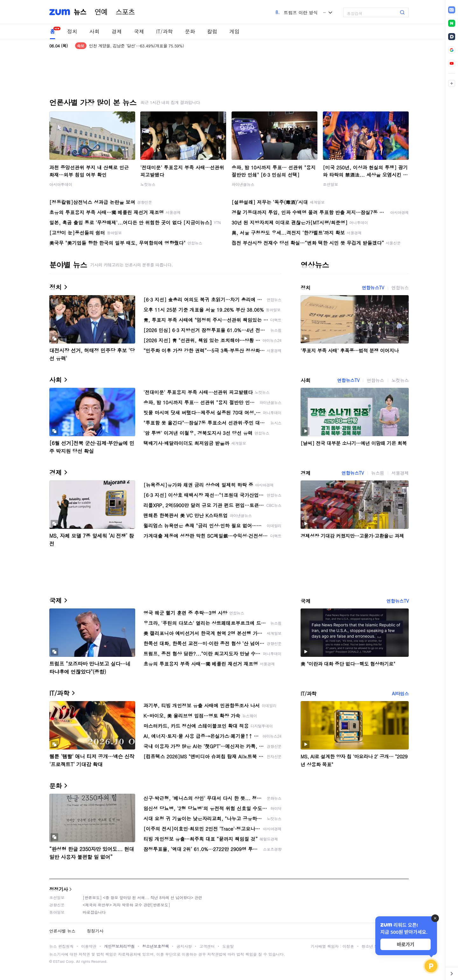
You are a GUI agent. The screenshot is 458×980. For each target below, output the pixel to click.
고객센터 (207, 946)
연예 (101, 12)
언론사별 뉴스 (62, 931)
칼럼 (212, 31)
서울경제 (400, 473)
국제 (139, 31)
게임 (234, 31)
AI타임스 (400, 693)
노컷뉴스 (148, 184)
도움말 (228, 946)
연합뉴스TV (373, 288)
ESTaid (59, 961)
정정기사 (59, 889)
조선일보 (330, 184)
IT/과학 (164, 31)
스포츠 (125, 12)
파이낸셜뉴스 (243, 184)
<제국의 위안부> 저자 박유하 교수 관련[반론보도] (126, 905)
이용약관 (89, 946)
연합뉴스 (400, 288)
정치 (72, 31)
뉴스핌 (378, 473)
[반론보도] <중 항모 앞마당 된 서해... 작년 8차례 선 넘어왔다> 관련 (142, 897)
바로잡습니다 (94, 912)
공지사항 (184, 946)
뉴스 (80, 12)
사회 (94, 31)
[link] (452, 10)
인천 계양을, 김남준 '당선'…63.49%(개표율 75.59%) (136, 46)
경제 (117, 31)
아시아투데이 (61, 184)
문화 (190, 31)
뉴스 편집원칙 (61, 946)
